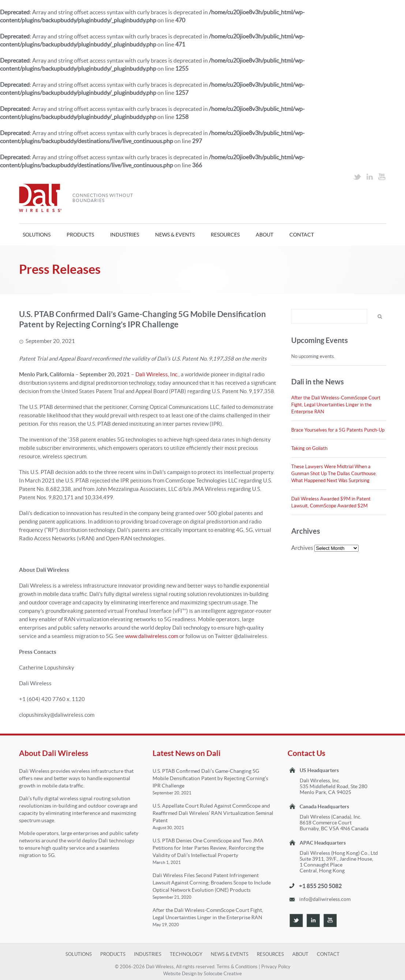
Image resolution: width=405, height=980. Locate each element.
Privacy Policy (276, 967)
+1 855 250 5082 (320, 886)
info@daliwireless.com (325, 899)
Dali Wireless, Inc (156, 374)
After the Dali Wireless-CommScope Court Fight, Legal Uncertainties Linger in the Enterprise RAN (336, 405)
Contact (302, 235)
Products (80, 235)
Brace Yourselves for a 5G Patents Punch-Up (338, 430)
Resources (225, 235)
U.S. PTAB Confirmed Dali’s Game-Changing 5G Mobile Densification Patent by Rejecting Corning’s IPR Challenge (210, 778)
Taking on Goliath (309, 448)
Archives (302, 548)
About (265, 235)
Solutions (37, 235)
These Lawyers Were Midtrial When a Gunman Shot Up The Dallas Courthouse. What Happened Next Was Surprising (334, 474)
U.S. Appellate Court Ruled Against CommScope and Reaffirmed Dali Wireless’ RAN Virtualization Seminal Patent (213, 813)
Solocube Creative (223, 974)
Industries (125, 235)
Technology (186, 954)
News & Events (175, 235)
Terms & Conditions (237, 967)
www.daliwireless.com (152, 636)
